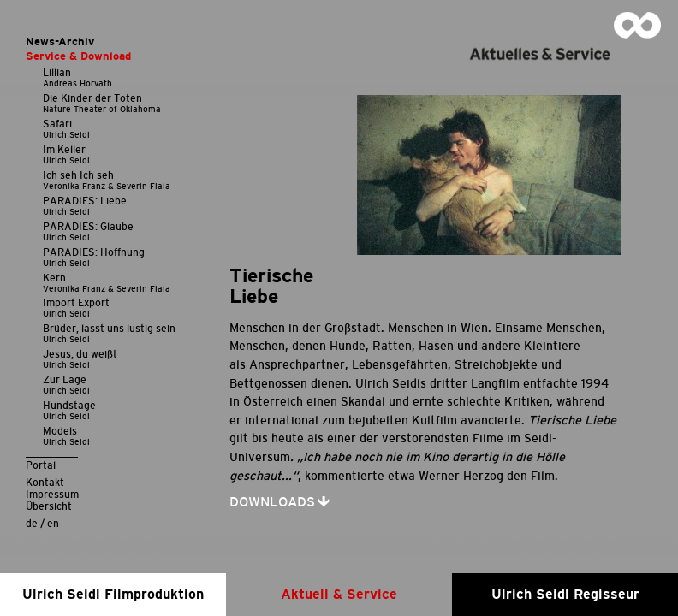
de (32, 523)
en (53, 523)
